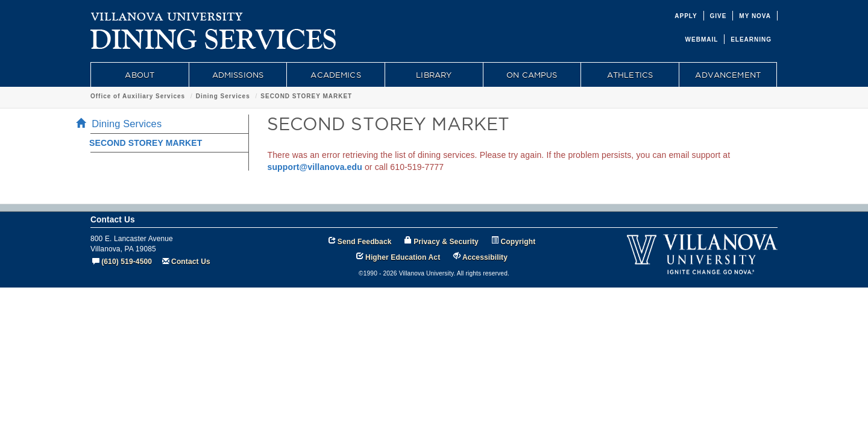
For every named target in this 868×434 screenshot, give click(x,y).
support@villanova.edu (315, 167)
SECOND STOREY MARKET (306, 96)
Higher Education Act (403, 257)
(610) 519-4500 (127, 262)
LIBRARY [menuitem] (434, 75)
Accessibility (485, 257)
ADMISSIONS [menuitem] (238, 75)
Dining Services (223, 96)
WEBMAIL (702, 39)
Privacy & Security (446, 242)
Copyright (518, 242)
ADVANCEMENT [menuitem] (728, 75)
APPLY (686, 16)
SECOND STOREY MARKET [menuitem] (146, 143)
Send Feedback (365, 242)
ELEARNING (751, 39)
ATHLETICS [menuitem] (630, 75)
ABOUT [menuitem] (140, 75)
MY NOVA (755, 16)
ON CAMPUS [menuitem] (532, 75)
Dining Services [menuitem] (122, 124)
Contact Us (191, 262)
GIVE (719, 16)
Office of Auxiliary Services (138, 96)
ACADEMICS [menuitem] (335, 75)
